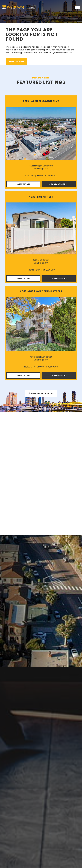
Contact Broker (58, 185)
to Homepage (17, 61)
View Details (23, 185)
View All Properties (41, 394)
